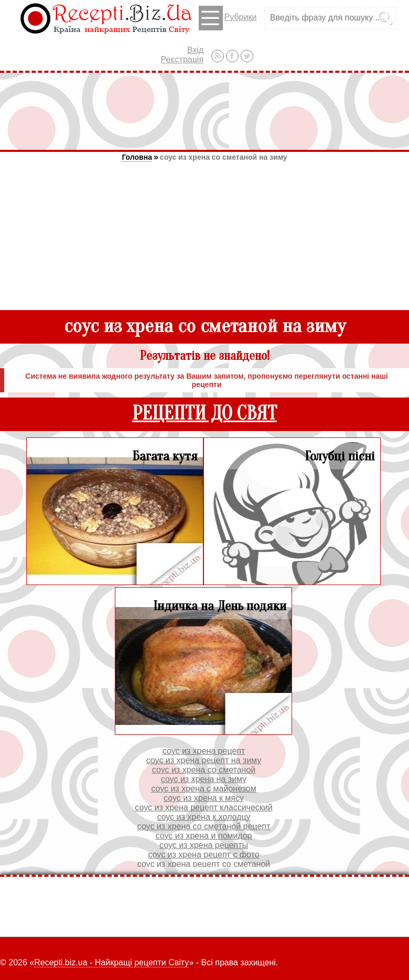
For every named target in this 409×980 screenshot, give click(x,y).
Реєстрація (182, 59)
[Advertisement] (204, 111)
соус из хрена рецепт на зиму (204, 760)
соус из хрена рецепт (204, 751)
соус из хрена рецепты (204, 845)
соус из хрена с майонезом (203, 789)
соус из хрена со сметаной (204, 770)
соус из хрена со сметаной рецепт (204, 826)
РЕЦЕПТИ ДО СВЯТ (204, 414)
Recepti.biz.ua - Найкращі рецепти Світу (111, 962)
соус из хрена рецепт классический (203, 807)
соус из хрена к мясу (204, 798)
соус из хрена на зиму (204, 779)
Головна (137, 157)
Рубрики (228, 18)
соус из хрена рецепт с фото (203, 855)
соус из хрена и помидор (204, 836)
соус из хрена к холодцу (203, 817)
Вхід (195, 50)
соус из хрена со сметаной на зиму (224, 157)
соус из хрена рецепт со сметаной (204, 864)
